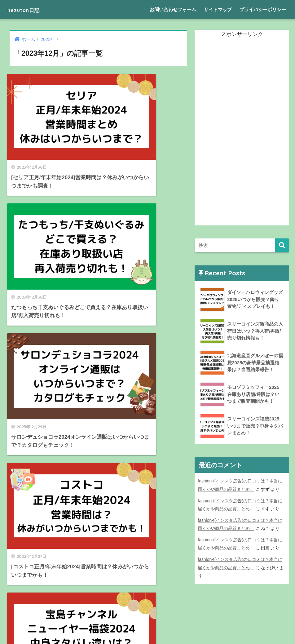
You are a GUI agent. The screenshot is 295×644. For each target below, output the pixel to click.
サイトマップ (218, 9)
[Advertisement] (241, 132)
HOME (148, 618)
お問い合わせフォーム (173, 9)
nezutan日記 (30, 9)
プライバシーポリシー (263, 9)
